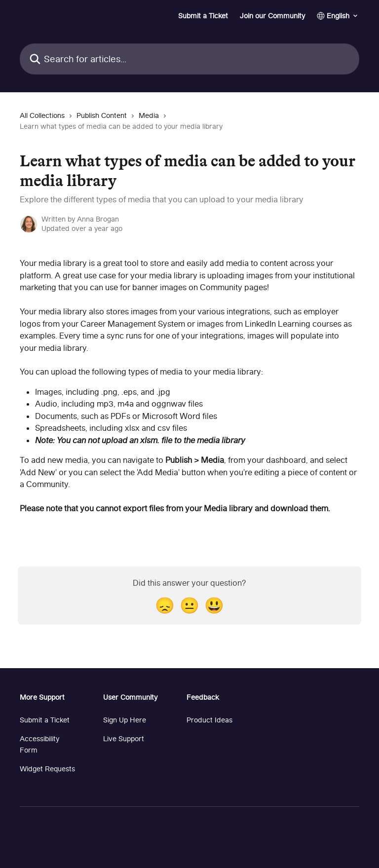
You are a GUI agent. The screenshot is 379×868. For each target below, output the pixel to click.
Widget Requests (47, 769)
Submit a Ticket (203, 16)
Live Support (124, 738)
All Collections (42, 115)
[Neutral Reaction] (189, 605)
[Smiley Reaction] (214, 605)
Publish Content (102, 115)
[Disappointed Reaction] (165, 605)
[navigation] (189, 125)
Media (149, 115)
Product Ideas (209, 720)
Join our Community (272, 16)
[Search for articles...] (189, 59)
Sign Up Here (125, 720)
